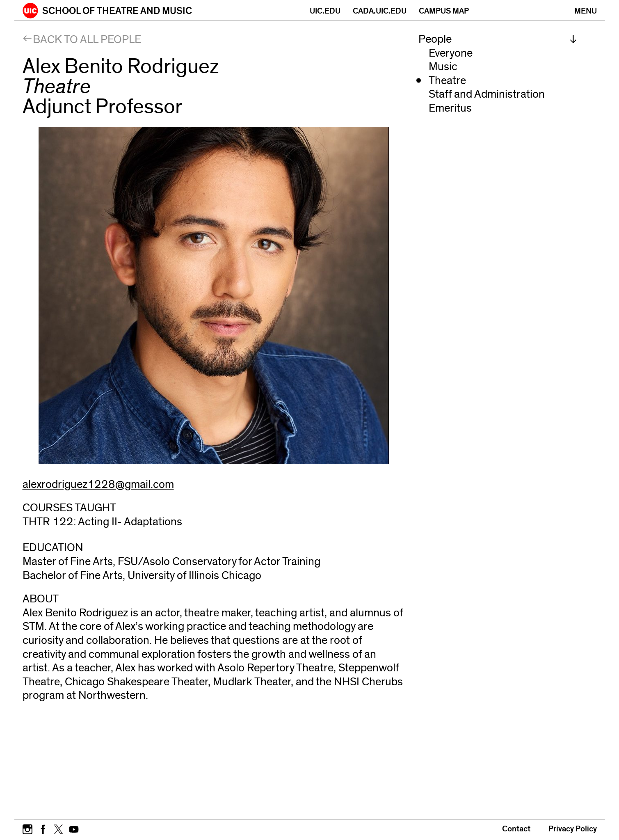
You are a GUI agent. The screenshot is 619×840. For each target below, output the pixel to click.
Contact (516, 829)
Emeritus (450, 108)
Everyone (451, 53)
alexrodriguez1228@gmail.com (98, 484)
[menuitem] (498, 39)
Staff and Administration (487, 94)
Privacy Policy (573, 829)
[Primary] (586, 10)
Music (443, 67)
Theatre (447, 81)
